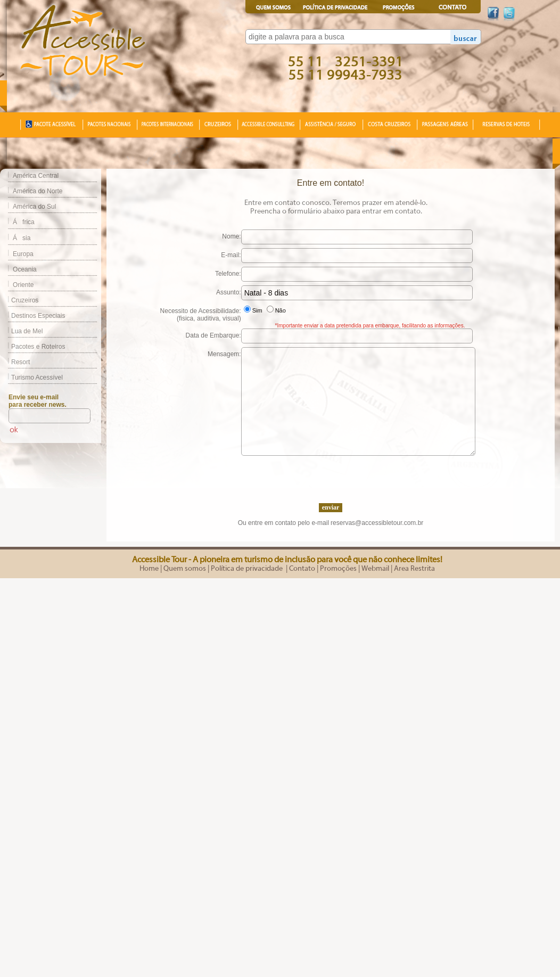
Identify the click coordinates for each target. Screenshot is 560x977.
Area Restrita (414, 569)
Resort (15, 362)
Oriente (23, 285)
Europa (23, 254)
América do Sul (34, 207)
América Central (36, 176)
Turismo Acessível (31, 377)
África (24, 222)
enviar (331, 507)
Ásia (22, 238)
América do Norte (38, 191)
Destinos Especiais (32, 316)
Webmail (375, 569)
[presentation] (331, 477)
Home (149, 569)
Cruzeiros (19, 300)
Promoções (338, 569)
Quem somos (185, 569)
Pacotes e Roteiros (32, 347)
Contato (302, 569)
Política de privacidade (248, 569)
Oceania (25, 269)
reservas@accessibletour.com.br (377, 523)
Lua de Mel (21, 331)
